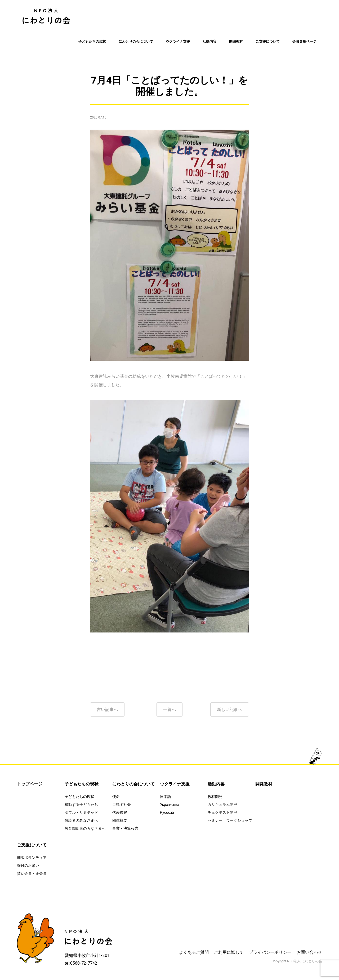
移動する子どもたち (81, 805)
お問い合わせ (309, 952)
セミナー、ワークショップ (230, 820)
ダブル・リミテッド (81, 812)
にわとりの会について (136, 41)
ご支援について (268, 41)
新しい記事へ (230, 709)
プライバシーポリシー (270, 952)
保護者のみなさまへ (81, 820)
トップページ (30, 784)
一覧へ (169, 709)
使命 (116, 797)
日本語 (166, 797)
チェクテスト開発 (222, 812)
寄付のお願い (28, 865)
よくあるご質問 (194, 952)
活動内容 (209, 41)
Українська (170, 805)
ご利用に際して (229, 952)
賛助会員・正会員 (32, 873)
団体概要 (120, 820)
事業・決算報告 (125, 828)
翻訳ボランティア (32, 858)
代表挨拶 (120, 812)
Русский (167, 812)
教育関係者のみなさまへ (85, 828)
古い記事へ (107, 709)
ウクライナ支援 (178, 41)
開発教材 (236, 41)
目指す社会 (122, 805)
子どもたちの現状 (92, 41)
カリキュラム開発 (222, 805)
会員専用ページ (304, 41)
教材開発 (215, 797)
